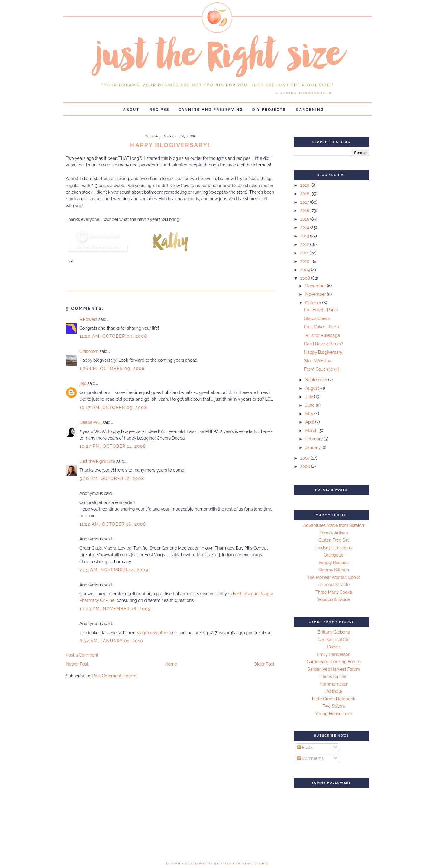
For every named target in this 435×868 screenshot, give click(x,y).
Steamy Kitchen (334, 570)
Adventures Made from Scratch (334, 525)
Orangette (334, 555)
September (317, 380)
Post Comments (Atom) (115, 676)
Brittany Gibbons (334, 632)
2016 (305, 211)
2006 (306, 466)
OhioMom (89, 351)
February (314, 439)
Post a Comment (82, 655)
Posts (305, 747)
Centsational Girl (334, 640)
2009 (306, 270)
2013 (305, 236)
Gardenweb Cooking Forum (333, 662)
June (310, 405)
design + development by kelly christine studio (218, 863)
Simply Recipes (334, 563)
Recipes (159, 110)
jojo (83, 383)
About (131, 110)
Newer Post (77, 664)
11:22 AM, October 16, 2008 (113, 524)
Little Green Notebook (334, 699)
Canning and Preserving (211, 110)
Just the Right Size (97, 461)
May (310, 414)
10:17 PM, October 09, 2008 (113, 408)
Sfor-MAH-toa (318, 361)
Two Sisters (334, 706)
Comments (310, 758)
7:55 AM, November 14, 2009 (114, 570)
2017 (305, 202)
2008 (306, 278)
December (316, 286)
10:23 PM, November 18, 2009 (115, 609)
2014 (305, 227)
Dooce (334, 647)
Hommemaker (334, 684)
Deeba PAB (90, 422)
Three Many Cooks (333, 592)
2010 (305, 261)
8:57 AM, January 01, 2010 (111, 641)
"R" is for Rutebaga (322, 335)
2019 (305, 185)
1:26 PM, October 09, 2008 (112, 369)
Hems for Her (334, 676)
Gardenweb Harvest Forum (333, 669)
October (314, 303)
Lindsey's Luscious (334, 548)
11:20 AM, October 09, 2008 (113, 336)
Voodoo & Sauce (334, 599)
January (313, 447)
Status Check (317, 318)
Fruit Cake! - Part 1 (322, 327)
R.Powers (88, 319)
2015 (305, 219)
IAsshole (334, 691)
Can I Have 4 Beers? (324, 344)
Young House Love (334, 714)
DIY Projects (269, 110)
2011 (305, 253)
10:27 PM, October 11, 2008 (113, 446)
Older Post (264, 664)
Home (171, 664)
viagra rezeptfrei (153, 633)
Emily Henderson (333, 654)
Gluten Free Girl (334, 540)
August (313, 388)
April (310, 422)
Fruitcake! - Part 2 (321, 310)
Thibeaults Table (333, 585)
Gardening (310, 110)
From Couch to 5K (322, 369)
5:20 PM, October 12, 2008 (112, 479)
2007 (306, 458)
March (312, 431)
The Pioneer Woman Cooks (334, 577)
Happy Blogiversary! (324, 352)
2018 (305, 194)
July (309, 397)
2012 (305, 244)
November (316, 294)
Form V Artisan (334, 533)
